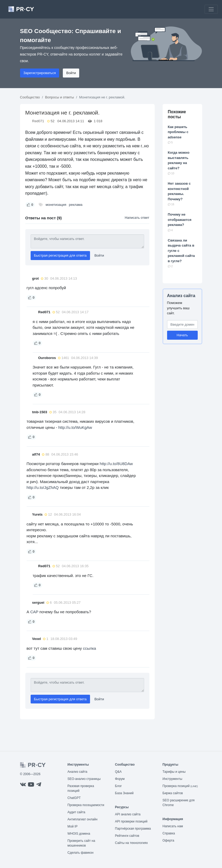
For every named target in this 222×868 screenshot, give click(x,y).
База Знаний (124, 793)
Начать (182, 335)
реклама (76, 205)
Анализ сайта (181, 296)
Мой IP (73, 826)
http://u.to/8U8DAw (116, 464)
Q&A (118, 772)
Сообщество (30, 97)
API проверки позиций (131, 821)
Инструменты (173, 779)
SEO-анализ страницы (84, 779)
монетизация (56, 205)
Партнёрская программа (133, 829)
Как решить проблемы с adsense (178, 132)
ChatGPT (74, 798)
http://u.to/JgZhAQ (43, 487)
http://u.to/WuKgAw (75, 427)
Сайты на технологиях (131, 843)
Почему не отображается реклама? (180, 220)
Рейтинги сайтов (127, 836)
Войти (71, 73)
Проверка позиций (180, 786)
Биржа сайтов (173, 793)
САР (34, 612)
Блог (119, 786)
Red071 (38, 121)
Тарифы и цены (174, 772)
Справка (169, 833)
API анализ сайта (128, 814)
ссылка (89, 648)
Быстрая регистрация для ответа (60, 255)
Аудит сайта (76, 812)
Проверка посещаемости (86, 805)
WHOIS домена (79, 834)
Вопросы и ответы (60, 97)
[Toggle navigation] (211, 9)
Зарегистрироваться (40, 73)
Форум (120, 779)
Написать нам (173, 826)
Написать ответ (137, 218)
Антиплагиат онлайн (83, 819)
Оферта (168, 840)
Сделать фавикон (81, 853)
